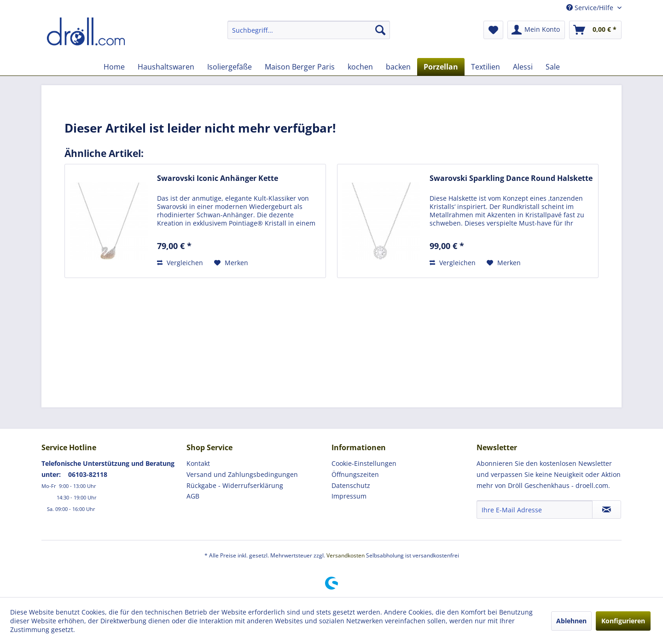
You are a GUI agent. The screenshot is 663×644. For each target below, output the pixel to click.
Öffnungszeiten (355, 474)
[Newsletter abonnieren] (607, 510)
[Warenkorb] (595, 30)
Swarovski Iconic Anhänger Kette (218, 178)
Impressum (349, 496)
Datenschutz (351, 485)
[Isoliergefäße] (230, 67)
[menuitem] (309, 30)
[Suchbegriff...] (309, 30)
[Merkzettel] (493, 30)
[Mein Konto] (536, 30)
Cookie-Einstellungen (364, 463)
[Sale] (553, 67)
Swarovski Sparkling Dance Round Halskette (511, 178)
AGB (193, 496)
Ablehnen (571, 621)
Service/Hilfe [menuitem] (591, 8)
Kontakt (198, 463)
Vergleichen (180, 263)
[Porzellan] (441, 67)
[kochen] (360, 67)
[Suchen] (380, 30)
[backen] (398, 67)
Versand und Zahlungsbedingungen (242, 474)
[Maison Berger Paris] (300, 67)
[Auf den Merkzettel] (231, 263)
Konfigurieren (623, 621)
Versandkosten (346, 555)
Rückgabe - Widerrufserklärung (235, 485)
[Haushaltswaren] (166, 67)
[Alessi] (523, 67)
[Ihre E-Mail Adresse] (535, 510)
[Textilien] (486, 67)
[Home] (114, 67)
